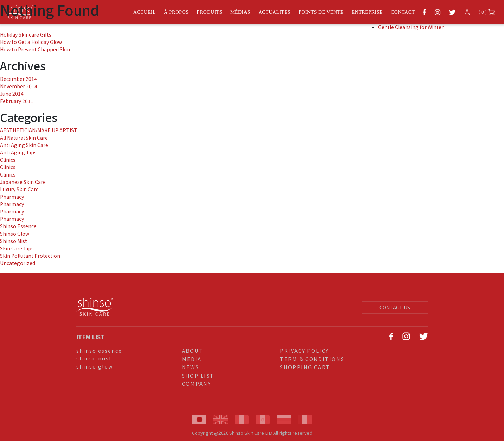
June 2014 (12, 94)
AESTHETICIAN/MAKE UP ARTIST (39, 130)
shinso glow (95, 366)
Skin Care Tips (17, 248)
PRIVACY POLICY (304, 350)
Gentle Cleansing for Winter (411, 27)
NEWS (190, 367)
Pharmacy (12, 197)
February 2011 (17, 101)
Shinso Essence (18, 226)
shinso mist (94, 358)
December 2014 (18, 79)
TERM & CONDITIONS (312, 359)
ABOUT (192, 350)
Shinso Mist (14, 241)
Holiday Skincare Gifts (26, 34)
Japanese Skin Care (23, 182)
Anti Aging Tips (18, 152)
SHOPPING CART (305, 367)
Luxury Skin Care (19, 189)
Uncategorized (18, 263)
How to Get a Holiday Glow (31, 42)
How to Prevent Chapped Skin (35, 49)
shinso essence (99, 350)
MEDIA (192, 359)
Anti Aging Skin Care (24, 145)
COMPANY (196, 384)
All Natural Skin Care (24, 138)
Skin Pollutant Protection (30, 256)
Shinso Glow (15, 234)
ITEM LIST (90, 337)
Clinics (8, 160)
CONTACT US (395, 307)
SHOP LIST (198, 375)
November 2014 (19, 86)
